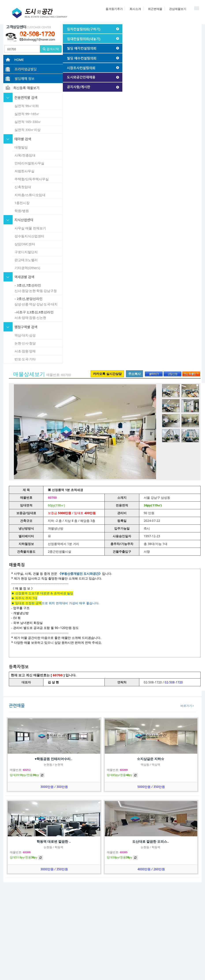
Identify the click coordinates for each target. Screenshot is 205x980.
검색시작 (51, 49)
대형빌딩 (21, 147)
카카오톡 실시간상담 (107, 374)
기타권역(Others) (27, 268)
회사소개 (135, 9)
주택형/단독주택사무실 (32, 179)
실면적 (27, 106)
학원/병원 (22, 211)
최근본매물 (155, 9)
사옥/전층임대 (25, 155)
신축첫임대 (23, 187)
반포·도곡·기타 (25, 359)
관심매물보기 (178, 9)
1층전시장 (22, 203)
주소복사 (134, 374)
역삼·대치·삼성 (25, 335)
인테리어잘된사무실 (29, 163)
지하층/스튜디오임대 (30, 195)
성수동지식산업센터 (29, 236)
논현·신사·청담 (25, 343)
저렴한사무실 (24, 171)
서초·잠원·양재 (25, 351)
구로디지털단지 (26, 252)
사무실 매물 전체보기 (30, 228)
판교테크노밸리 (26, 260)
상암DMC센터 (25, 244)
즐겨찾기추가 (114, 9)
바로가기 (187, 706)
